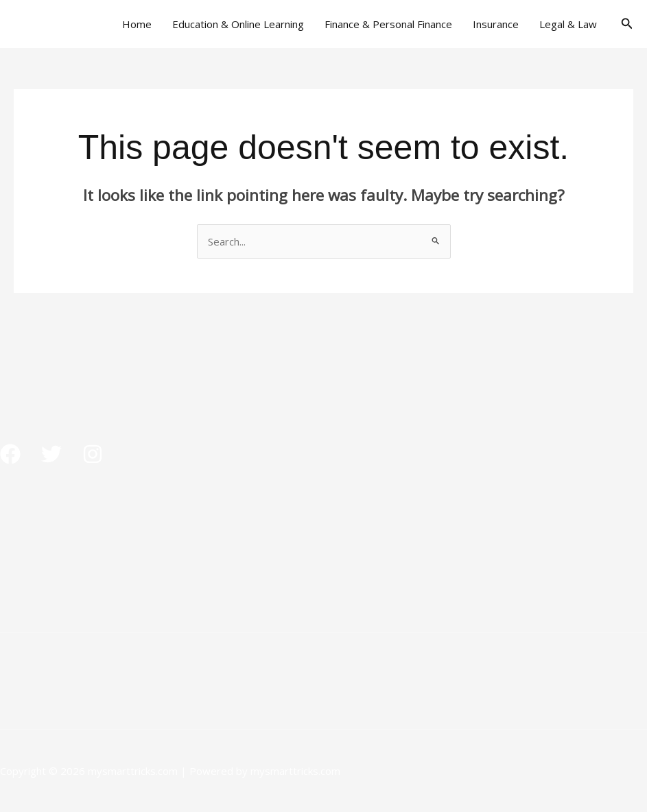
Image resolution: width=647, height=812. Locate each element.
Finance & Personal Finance (388, 24)
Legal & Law (568, 24)
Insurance (496, 24)
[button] (627, 24)
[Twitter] (51, 454)
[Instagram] (93, 454)
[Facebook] (10, 454)
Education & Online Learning (238, 24)
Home (137, 24)
